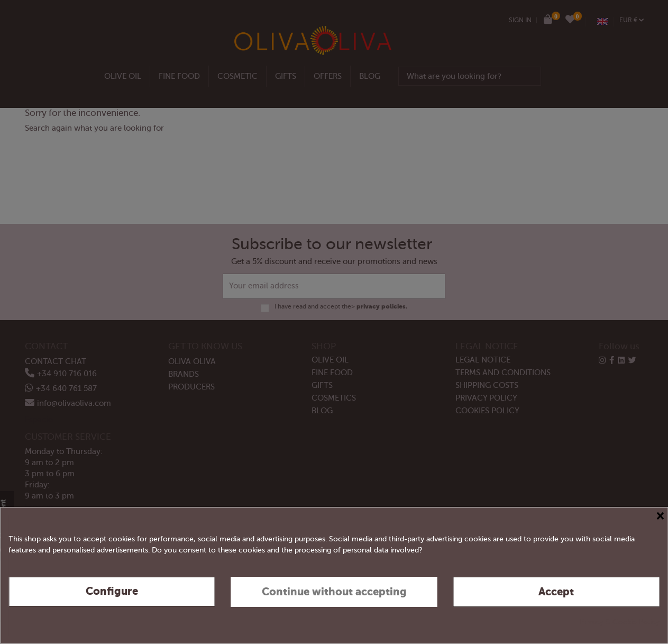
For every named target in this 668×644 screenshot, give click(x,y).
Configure (112, 591)
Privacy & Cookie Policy (620, 622)
